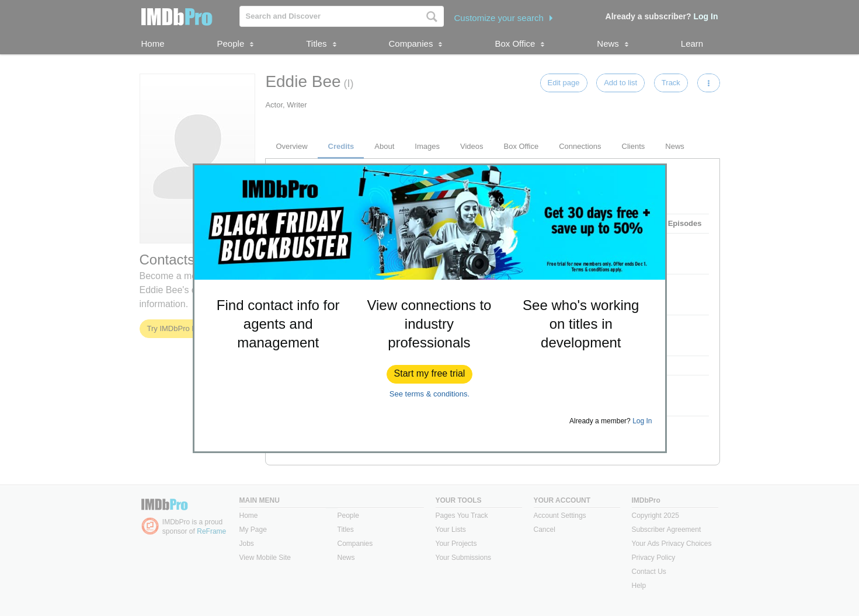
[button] (430, 374)
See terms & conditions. (430, 394)
